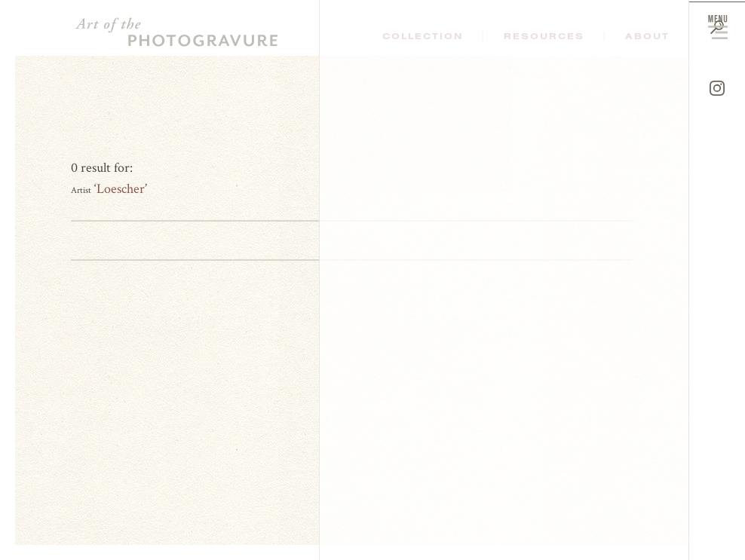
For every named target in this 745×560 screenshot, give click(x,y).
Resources (544, 36)
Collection (423, 36)
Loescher (121, 189)
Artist (81, 190)
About (647, 36)
